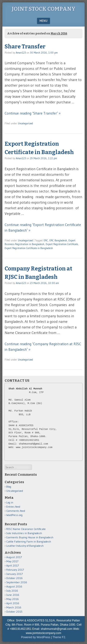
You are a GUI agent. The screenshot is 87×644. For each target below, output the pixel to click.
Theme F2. (59, 637)
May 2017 (12, 561)
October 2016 (14, 578)
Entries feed (13, 507)
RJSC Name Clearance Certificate (26, 529)
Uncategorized (25, 123)
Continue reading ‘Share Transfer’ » (33, 113)
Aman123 (21, 53)
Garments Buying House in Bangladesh (30, 537)
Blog (9, 487)
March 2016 (14, 607)
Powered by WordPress (36, 637)
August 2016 (14, 586)
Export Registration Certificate (62, 244)
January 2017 (14, 574)
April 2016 (13, 603)
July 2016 (12, 591)
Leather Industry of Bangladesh (25, 546)
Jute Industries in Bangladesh (24, 533)
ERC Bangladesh (58, 240)
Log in (10, 502)
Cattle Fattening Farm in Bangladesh (29, 541)
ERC (46, 240)
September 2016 (17, 582)
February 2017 (15, 570)
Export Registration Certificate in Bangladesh (29, 248)
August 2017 (14, 557)
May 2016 (13, 599)
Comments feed (16, 511)
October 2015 (14, 612)
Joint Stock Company (43, 9)
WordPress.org (14, 515)
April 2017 (13, 565)
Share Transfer (25, 47)
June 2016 (13, 595)
